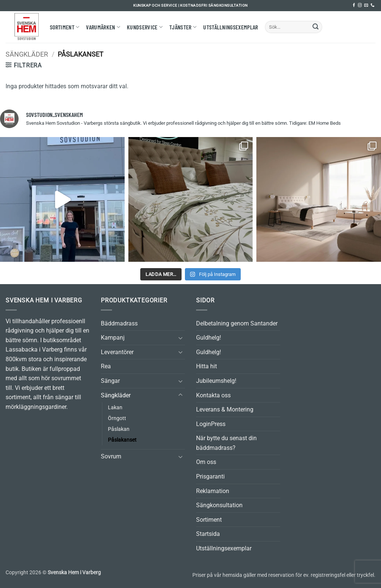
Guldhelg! (209, 338)
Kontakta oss (213, 395)
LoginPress (211, 424)
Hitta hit (206, 366)
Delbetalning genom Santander (237, 323)
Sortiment (65, 27)
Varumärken (103, 27)
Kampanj (113, 338)
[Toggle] (180, 338)
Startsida (208, 534)
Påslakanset (122, 440)
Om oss (206, 462)
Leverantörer (117, 352)
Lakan (115, 408)
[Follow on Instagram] (360, 5)
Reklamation (213, 491)
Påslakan (119, 429)
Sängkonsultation (219, 505)
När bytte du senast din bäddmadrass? (226, 443)
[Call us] (372, 5)
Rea (106, 366)
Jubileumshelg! (216, 381)
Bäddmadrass (119, 323)
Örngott (117, 418)
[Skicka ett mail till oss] (366, 5)
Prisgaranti (210, 476)
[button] (24, 65)
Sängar (110, 381)
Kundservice (145, 27)
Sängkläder (27, 54)
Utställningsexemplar (230, 27)
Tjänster (183, 27)
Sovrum (111, 456)
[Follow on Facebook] (354, 5)
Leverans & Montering (225, 409)
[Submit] (316, 27)
